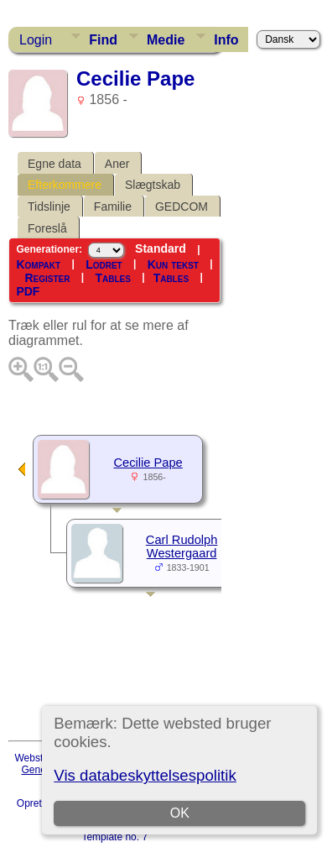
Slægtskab (153, 185)
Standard (161, 248)
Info (226, 40)
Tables (112, 278)
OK (180, 813)
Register (47, 278)
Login (36, 40)
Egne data (54, 164)
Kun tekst (173, 264)
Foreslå (47, 228)
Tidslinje (49, 207)
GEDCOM (182, 207)
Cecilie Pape (148, 463)
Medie (166, 40)
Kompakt (38, 264)
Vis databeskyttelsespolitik (145, 775)
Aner (117, 164)
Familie (113, 207)
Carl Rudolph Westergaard (182, 546)
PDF (28, 291)
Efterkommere (65, 185)
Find (103, 40)
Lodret (104, 264)
